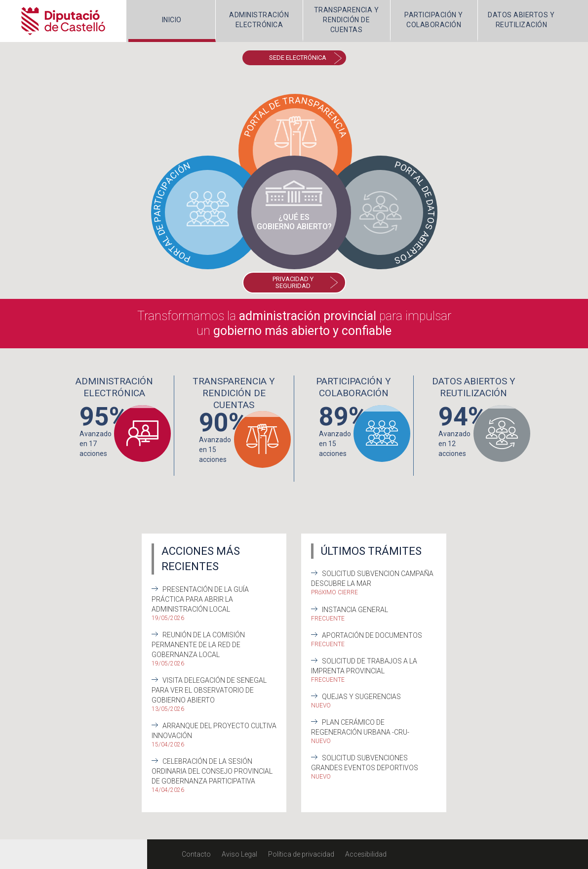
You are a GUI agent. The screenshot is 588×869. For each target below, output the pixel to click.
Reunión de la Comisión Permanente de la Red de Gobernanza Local (198, 645)
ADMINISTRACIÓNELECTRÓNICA (259, 20)
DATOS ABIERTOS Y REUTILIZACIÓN (521, 20)
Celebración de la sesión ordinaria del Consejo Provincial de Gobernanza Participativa (212, 771)
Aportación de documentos (372, 635)
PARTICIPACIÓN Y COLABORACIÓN (434, 20)
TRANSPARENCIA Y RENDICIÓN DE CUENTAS (347, 20)
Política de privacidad (301, 854)
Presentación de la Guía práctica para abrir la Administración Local (200, 599)
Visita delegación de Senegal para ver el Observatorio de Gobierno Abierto (209, 690)
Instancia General (355, 610)
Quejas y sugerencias (361, 697)
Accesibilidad (366, 854)
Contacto (196, 854)
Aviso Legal (239, 854)
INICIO (172, 20)
